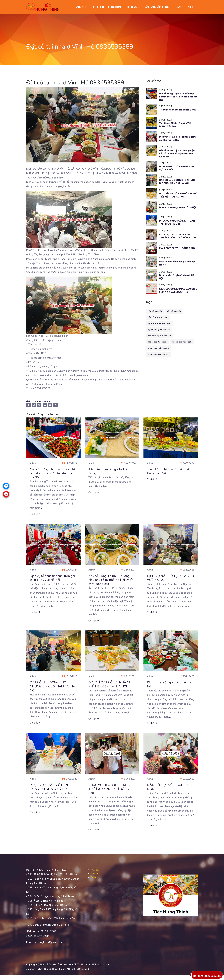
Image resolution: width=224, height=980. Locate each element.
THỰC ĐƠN (115, 7)
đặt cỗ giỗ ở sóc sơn (157, 349)
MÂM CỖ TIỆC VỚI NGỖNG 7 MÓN (176, 257)
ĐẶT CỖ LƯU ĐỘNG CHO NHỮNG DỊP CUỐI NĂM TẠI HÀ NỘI (178, 185)
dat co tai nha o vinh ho (40, 401)
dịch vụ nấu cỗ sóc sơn (158, 362)
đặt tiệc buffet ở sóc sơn (159, 331)
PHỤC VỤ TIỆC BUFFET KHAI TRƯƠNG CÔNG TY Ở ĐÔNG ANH (176, 242)
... (42, 509)
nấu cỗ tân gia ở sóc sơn (159, 343)
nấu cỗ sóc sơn (155, 319)
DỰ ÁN (177, 7)
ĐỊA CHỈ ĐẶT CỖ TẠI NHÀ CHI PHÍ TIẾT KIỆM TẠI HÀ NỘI (177, 200)
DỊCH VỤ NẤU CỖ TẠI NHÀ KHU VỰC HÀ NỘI (178, 170)
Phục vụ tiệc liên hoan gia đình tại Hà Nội (177, 271)
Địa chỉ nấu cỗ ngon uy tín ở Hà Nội (177, 213)
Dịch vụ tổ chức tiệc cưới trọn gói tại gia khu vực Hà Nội (176, 139)
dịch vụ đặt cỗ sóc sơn (158, 356)
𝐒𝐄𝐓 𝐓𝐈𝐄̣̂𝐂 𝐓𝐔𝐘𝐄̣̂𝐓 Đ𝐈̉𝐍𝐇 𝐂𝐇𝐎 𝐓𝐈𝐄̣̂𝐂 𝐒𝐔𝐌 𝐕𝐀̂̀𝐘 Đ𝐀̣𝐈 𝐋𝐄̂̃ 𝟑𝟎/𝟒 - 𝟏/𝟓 (178, 298)
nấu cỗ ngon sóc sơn (158, 325)
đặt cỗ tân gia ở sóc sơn (159, 337)
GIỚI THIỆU (98, 7)
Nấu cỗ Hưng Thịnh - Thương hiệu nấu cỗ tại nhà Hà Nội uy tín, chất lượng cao (176, 155)
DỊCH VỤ (133, 7)
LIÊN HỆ (189, 7)
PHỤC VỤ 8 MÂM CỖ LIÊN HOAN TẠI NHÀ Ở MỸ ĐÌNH (175, 227)
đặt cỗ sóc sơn (174, 319)
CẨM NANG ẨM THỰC (156, 7)
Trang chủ (80, 7)
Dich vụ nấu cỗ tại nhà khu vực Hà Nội (177, 285)
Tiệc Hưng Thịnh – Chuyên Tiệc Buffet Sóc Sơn (177, 126)
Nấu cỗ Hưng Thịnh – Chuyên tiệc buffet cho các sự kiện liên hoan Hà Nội (177, 97)
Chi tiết (35, 515)
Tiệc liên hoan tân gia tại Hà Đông (176, 112)
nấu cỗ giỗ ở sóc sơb (182, 349)
